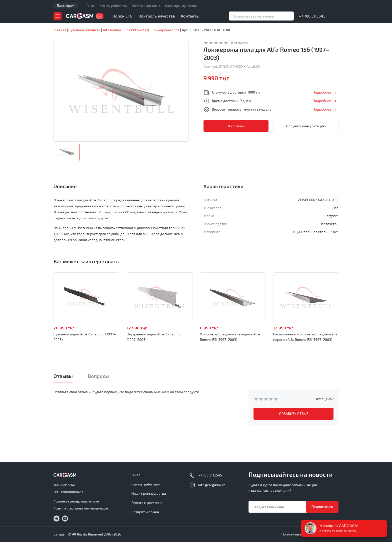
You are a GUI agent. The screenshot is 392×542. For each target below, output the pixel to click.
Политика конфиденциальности (76, 501)
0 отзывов (239, 43)
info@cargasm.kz (212, 485)
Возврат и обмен (145, 512)
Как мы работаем (113, 6)
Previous (40, 298)
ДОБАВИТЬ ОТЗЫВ (294, 414)
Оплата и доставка (146, 6)
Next (352, 298)
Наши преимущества (181, 6)
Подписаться (322, 507)
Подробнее (322, 92)
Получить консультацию (306, 126)
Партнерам (66, 6)
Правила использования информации (81, 508)
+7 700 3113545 (312, 16)
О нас (90, 6)
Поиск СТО (122, 16)
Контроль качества (157, 16)
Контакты (190, 16)
